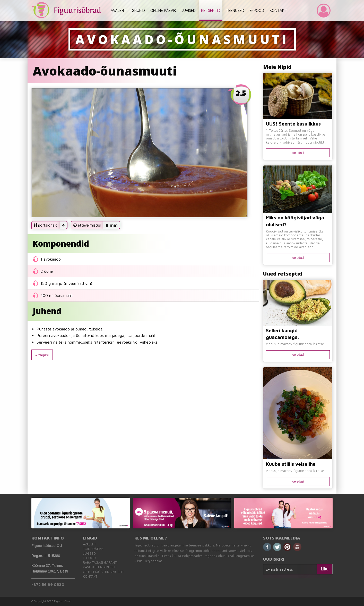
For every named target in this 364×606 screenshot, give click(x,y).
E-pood (89, 558)
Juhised (89, 554)
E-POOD (257, 10)
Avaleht (89, 544)
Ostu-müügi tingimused (103, 572)
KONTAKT (278, 10)
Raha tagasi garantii (101, 563)
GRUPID (138, 10)
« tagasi (42, 355)
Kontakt (90, 576)
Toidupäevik (93, 549)
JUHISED (189, 10)
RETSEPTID (211, 10)
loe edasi (298, 153)
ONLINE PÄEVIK (163, 10)
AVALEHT (119, 10)
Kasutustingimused (100, 567)
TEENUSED (235, 10)
